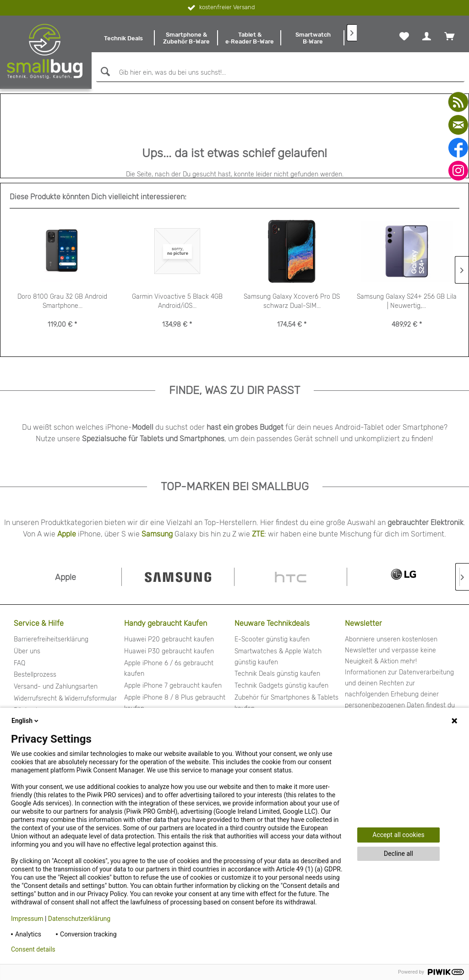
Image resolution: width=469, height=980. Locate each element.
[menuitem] (123, 38)
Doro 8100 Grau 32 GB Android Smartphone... (62, 301)
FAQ (19, 663)
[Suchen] (104, 72)
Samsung (157, 534)
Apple (67, 534)
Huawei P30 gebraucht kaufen (169, 651)
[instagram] (458, 171)
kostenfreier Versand (221, 8)
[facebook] (458, 148)
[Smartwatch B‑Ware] (313, 38)
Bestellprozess (35, 675)
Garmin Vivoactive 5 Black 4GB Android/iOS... (177, 301)
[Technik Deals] (123, 38)
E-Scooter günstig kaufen (272, 639)
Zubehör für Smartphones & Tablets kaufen (286, 703)
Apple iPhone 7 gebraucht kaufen (173, 686)
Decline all (398, 854)
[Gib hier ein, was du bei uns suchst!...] (280, 73)
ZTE (258, 534)
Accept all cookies (398, 835)
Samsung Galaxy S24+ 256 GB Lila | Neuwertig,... (407, 301)
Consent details (33, 949)
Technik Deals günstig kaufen (277, 674)
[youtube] (458, 102)
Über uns (27, 651)
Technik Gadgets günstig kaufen (281, 686)
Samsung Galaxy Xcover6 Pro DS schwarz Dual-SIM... (292, 301)
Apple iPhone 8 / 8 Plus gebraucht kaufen (175, 703)
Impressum (27, 919)
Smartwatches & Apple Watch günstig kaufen (278, 657)
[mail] (458, 125)
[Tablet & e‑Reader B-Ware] (250, 38)
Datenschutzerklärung (79, 919)
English (26, 721)
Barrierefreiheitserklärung (51, 639)
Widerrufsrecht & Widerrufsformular (65, 698)
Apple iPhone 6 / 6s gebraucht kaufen (169, 669)
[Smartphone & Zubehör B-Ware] (186, 38)
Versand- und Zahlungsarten (56, 687)
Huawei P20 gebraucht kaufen (169, 639)
